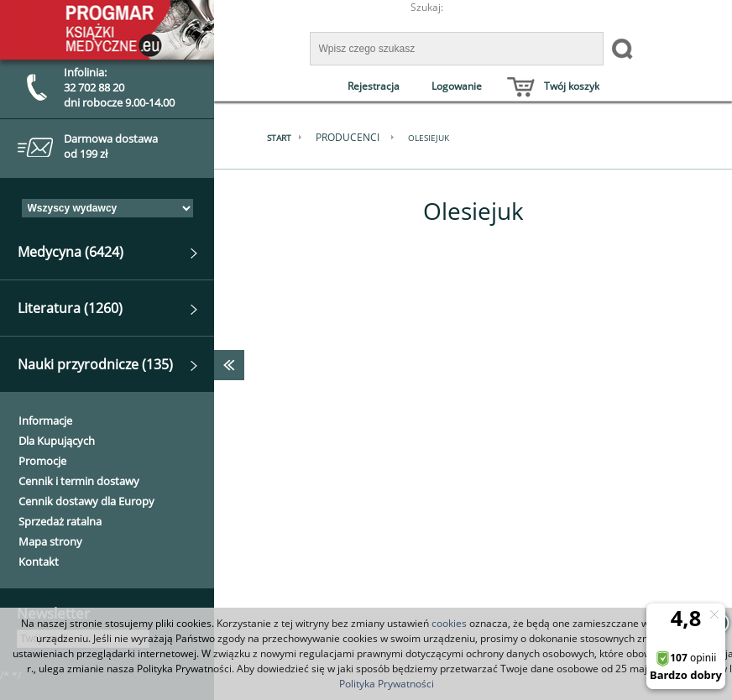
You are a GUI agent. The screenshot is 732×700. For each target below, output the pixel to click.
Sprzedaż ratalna (60, 521)
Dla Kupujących (57, 441)
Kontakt (39, 562)
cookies (449, 623)
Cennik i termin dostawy (79, 481)
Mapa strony (50, 541)
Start (279, 138)
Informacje (45, 421)
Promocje (42, 461)
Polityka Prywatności (387, 684)
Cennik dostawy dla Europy (86, 501)
